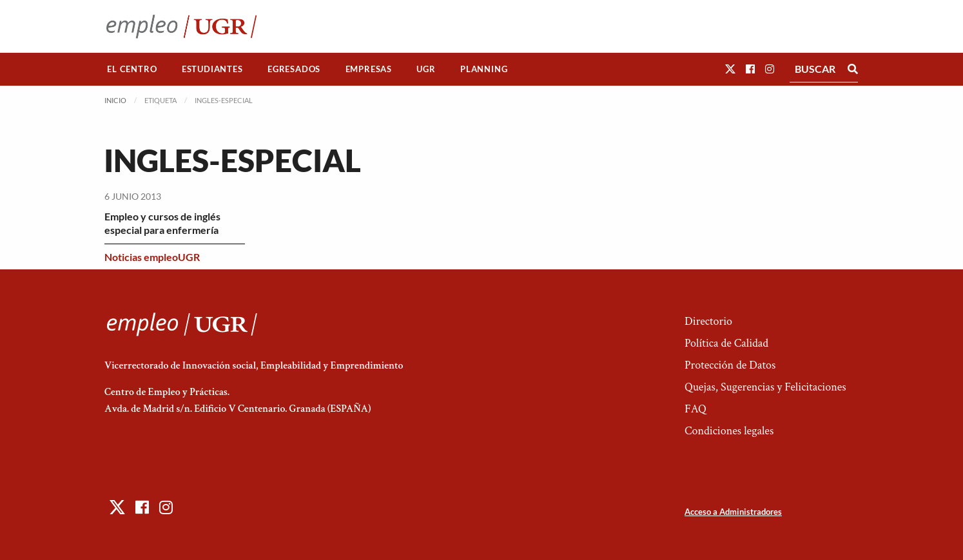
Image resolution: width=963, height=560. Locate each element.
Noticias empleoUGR (152, 257)
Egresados (294, 69)
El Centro (132, 69)
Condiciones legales (729, 431)
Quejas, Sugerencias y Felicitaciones (765, 387)
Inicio (115, 100)
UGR (426, 69)
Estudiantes (212, 69)
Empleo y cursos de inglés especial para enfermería (162, 223)
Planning (484, 69)
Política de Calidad (726, 343)
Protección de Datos (730, 365)
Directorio (708, 321)
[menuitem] (132, 69)
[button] (730, 69)
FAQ (695, 409)
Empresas (369, 69)
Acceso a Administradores (733, 512)
